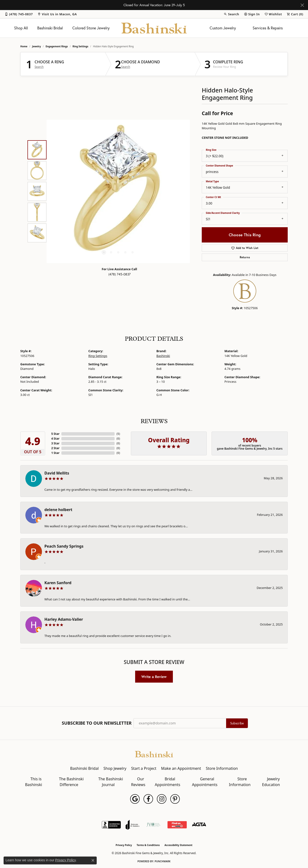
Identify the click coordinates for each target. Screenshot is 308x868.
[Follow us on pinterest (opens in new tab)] (175, 799)
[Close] (302, 5)
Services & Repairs (268, 28)
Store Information (222, 768)
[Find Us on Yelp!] (177, 825)
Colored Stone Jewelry (91, 28)
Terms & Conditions (148, 845)
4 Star (55, 439)
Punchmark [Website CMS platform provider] (163, 861)
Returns (245, 257)
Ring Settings (80, 46)
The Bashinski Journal (111, 782)
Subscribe (237, 723)
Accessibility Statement (178, 845)
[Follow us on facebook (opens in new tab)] (148, 799)
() (118, 434)
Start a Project (144, 768)
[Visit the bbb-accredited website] (111, 825)
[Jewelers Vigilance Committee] (153, 825)
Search (39, 67)
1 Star (55, 453)
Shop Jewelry (115, 768)
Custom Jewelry (223, 28)
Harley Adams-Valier (64, 619)
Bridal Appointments (167, 782)
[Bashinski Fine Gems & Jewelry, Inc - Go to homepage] (154, 754)
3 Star (55, 443)
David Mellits (57, 473)
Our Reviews (138, 782)
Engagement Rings (57, 46)
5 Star (55, 434)
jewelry (36, 46)
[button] (231, 14)
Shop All (21, 28)
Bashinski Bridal (50, 28)
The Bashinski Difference (71, 782)
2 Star (55, 448)
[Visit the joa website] (133, 825)
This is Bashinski (34, 782)
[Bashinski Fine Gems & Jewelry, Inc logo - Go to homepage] (154, 28)
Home (24, 46)
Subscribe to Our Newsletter (97, 723)
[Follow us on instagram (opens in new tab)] (162, 799)
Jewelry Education (271, 782)
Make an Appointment (181, 768)
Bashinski (163, 356)
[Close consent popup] (93, 860)
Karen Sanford (58, 583)
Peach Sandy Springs (64, 546)
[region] (118, 191)
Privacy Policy (124, 845)
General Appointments (205, 782)
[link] (19, 14)
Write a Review (154, 677)
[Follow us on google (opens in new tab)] (135, 799)
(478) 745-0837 (119, 274)
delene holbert (58, 510)
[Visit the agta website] (199, 825)
